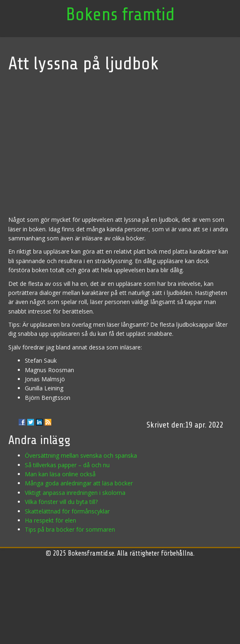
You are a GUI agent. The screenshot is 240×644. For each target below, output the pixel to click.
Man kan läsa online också (60, 474)
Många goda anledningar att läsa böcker (79, 483)
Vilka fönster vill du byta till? (61, 502)
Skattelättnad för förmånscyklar (67, 511)
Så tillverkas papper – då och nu (67, 465)
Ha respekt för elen (50, 520)
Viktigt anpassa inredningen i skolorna (75, 493)
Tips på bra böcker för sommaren (70, 529)
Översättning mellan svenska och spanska (81, 455)
